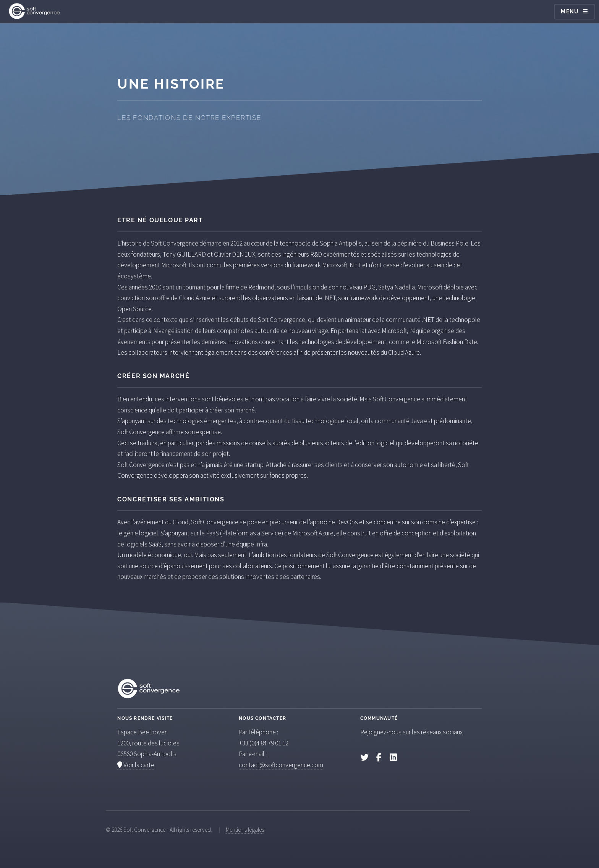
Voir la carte (136, 765)
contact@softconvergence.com (281, 765)
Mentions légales (245, 830)
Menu (570, 11)
